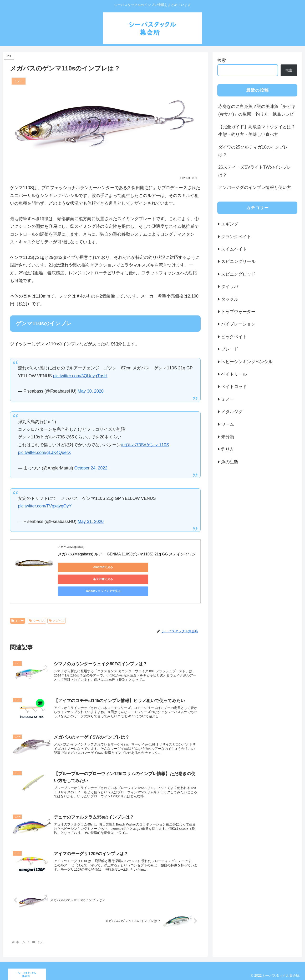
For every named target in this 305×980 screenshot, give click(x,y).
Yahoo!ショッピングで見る (170, 567)
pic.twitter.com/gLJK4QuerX (44, 453)
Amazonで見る (79, 567)
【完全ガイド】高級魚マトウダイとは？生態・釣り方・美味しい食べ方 (257, 131)
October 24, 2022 (91, 468)
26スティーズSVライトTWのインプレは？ (255, 171)
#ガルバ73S (132, 445)
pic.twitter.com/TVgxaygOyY (45, 506)
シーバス (37, 605)
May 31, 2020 (91, 522)
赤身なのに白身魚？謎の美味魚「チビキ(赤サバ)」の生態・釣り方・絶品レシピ (257, 110)
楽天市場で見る (125, 567)
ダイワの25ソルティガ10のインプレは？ (253, 151)
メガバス (57, 605)
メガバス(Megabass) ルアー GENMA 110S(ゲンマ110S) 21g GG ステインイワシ (127, 554)
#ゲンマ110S (156, 445)
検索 (222, 60)
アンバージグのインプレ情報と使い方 (255, 187)
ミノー (18, 605)
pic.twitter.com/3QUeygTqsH (80, 376)
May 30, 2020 (91, 391)
